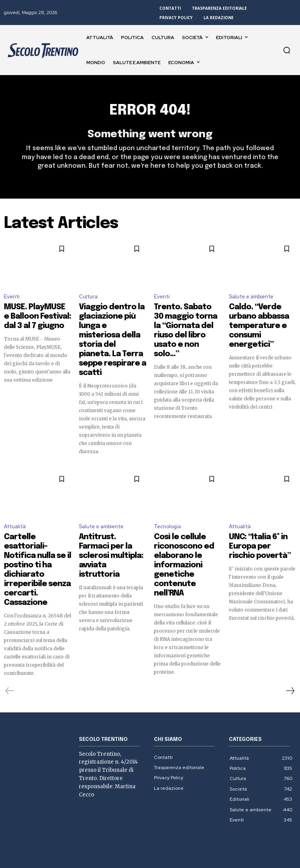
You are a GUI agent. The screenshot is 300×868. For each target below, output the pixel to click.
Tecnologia (167, 491)
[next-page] (290, 624)
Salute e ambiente (251, 301)
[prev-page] (10, 624)
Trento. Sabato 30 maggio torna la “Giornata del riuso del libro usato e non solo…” (185, 325)
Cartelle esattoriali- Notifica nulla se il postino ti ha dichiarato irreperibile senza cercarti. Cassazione (37, 515)
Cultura (88, 301)
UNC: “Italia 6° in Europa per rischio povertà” (261, 504)
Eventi (12, 301)
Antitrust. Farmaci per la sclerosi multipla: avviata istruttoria (112, 508)
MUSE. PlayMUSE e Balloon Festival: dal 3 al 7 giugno (37, 317)
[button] (287, 50)
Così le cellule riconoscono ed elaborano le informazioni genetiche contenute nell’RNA (187, 515)
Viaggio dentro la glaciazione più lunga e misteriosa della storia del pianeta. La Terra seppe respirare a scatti (112, 325)
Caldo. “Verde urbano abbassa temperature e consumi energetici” (262, 317)
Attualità (15, 491)
